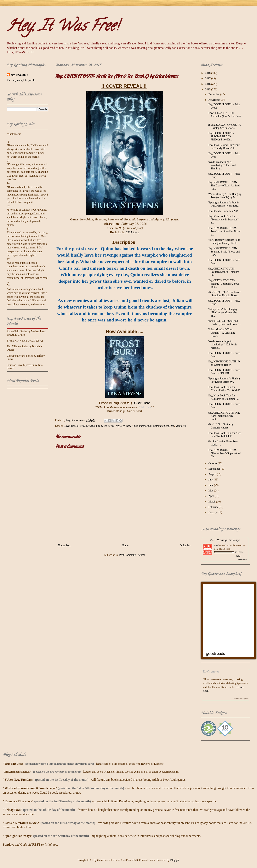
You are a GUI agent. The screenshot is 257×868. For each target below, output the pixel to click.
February (214, 507)
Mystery (120, 426)
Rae (216, 545)
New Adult (132, 426)
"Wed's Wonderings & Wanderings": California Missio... (222, 345)
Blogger (174, 860)
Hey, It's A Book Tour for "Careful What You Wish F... (225, 389)
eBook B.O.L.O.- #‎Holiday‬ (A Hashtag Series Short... (224, 126)
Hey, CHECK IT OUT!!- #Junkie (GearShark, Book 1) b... (224, 284)
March (212, 502)
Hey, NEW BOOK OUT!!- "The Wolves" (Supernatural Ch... (224, 453)
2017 (208, 79)
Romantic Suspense (164, 426)
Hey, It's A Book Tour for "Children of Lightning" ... (223, 397)
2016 (208, 84)
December (214, 94)
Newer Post (64, 545)
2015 (208, 90)
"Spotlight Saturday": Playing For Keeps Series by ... (224, 380)
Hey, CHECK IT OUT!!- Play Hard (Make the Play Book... (224, 416)
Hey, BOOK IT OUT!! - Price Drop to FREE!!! (224, 372)
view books (243, 559)
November (214, 100)
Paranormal (145, 426)
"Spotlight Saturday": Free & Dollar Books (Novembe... (223, 204)
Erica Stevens (87, 426)
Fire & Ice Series (105, 426)
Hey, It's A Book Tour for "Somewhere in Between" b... (223, 220)
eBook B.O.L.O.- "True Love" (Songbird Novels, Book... (224, 294)
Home (125, 545)
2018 (208, 73)
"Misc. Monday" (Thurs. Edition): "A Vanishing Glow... (222, 333)
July (211, 480)
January (213, 512)
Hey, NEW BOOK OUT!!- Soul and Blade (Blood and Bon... (224, 252)
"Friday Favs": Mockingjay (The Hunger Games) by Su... (223, 312)
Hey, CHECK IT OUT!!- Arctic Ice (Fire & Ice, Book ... (225, 116)
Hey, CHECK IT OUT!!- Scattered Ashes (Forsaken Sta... (224, 272)
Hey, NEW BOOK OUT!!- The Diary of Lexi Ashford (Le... (224, 186)
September (214, 469)
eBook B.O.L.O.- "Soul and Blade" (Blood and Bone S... (225, 323)
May (211, 491)
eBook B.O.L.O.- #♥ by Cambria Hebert (221, 426)
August (213, 474)
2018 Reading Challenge (225, 540)
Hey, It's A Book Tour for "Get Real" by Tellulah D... (224, 435)
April (211, 496)
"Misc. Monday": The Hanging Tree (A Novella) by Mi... (225, 196)
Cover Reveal (71, 426)
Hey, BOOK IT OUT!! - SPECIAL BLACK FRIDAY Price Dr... (221, 136)
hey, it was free (19, 75)
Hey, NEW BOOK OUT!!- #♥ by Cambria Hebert (224, 363)
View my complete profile (21, 80)
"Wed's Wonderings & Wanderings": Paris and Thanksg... (222, 165)
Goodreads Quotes (241, 698)
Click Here (132, 232)
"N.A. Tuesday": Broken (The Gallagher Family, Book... (224, 241)
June (211, 485)
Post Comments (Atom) (132, 555)
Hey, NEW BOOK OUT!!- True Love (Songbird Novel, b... (225, 231)
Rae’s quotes (211, 671)
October (213, 463)
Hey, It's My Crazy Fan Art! (223, 211)
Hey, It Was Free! (63, 27)
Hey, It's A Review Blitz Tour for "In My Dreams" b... (224, 147)
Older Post (186, 545)
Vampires (181, 426)
